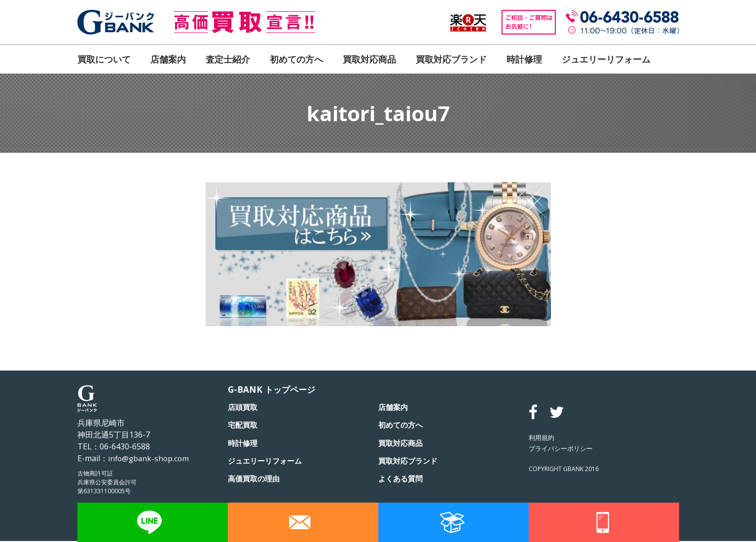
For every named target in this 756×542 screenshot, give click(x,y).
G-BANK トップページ (273, 390)
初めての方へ (296, 59)
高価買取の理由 (255, 479)
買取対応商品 (369, 59)
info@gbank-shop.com (150, 458)
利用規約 (542, 438)
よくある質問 (402, 479)
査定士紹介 (228, 59)
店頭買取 (244, 408)
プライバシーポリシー (563, 449)
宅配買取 (244, 426)
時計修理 (524, 59)
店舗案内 (168, 59)
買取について (104, 59)
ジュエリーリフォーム (606, 59)
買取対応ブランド (451, 59)
